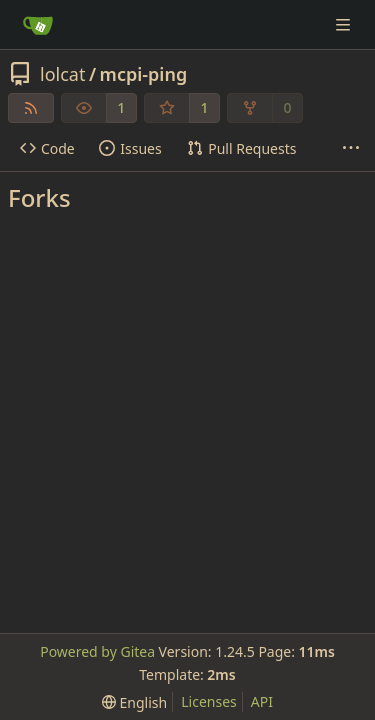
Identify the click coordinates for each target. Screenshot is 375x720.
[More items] (351, 149)
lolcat (62, 74)
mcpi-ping (144, 74)
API (262, 701)
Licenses (209, 701)
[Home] (38, 25)
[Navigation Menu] (345, 24)
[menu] (134, 702)
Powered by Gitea (97, 651)
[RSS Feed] (31, 108)
